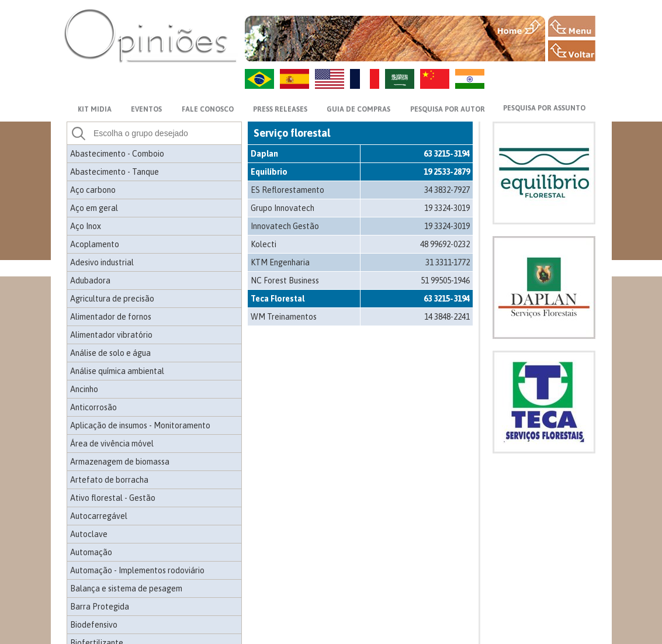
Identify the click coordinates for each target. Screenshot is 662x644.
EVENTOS (146, 109)
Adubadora (90, 281)
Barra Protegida (100, 607)
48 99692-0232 (445, 244)
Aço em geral (94, 208)
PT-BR (259, 79)
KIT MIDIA (95, 109)
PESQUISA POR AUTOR (448, 109)
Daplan (264, 154)
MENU (572, 26)
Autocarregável (99, 516)
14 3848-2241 (447, 317)
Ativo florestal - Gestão (113, 498)
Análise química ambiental (117, 371)
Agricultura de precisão (112, 299)
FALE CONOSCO (208, 109)
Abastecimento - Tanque (115, 172)
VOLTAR (572, 51)
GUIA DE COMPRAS (358, 109)
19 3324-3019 (447, 208)
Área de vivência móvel (112, 444)
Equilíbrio (269, 172)
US (330, 79)
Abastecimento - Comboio (117, 154)
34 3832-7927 (447, 190)
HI (470, 79)
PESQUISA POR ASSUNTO (544, 108)
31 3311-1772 (448, 262)
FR (365, 79)
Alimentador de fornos (111, 317)
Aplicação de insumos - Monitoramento (140, 425)
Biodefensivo (94, 625)
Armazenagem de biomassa (120, 462)
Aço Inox (86, 226)
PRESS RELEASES (280, 109)
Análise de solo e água (110, 353)
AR (400, 79)
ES (294, 79)
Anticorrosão (93, 407)
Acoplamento (95, 244)
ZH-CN (435, 79)
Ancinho (84, 389)
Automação (91, 552)
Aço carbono (93, 190)
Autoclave (89, 534)
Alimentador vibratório (111, 335)
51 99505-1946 (445, 281)
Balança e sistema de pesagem (126, 588)
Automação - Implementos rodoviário (137, 570)
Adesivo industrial (102, 262)
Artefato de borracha (109, 480)
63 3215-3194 (447, 154)
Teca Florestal (278, 299)
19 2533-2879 (447, 172)
